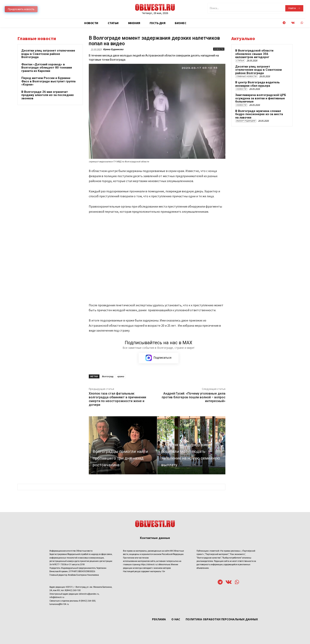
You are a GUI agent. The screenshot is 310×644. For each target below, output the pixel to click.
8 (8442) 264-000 (87, 601)
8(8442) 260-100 (73, 590)
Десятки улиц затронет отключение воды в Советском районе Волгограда (48, 54)
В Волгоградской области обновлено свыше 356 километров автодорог (254, 54)
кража (121, 377)
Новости (219, 49)
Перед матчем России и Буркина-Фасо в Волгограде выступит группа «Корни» (48, 81)
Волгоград (108, 377)
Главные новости (246, 76)
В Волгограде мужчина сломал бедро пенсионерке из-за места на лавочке (259, 114)
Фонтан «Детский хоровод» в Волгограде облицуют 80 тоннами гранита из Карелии (47, 68)
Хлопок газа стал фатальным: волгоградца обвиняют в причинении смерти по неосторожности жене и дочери (117, 399)
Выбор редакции (246, 121)
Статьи (240, 61)
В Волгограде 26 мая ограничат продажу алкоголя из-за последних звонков (48, 95)
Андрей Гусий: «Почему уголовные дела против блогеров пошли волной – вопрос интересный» (194, 397)
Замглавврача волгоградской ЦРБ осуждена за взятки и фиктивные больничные (261, 98)
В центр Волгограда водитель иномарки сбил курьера (258, 84)
